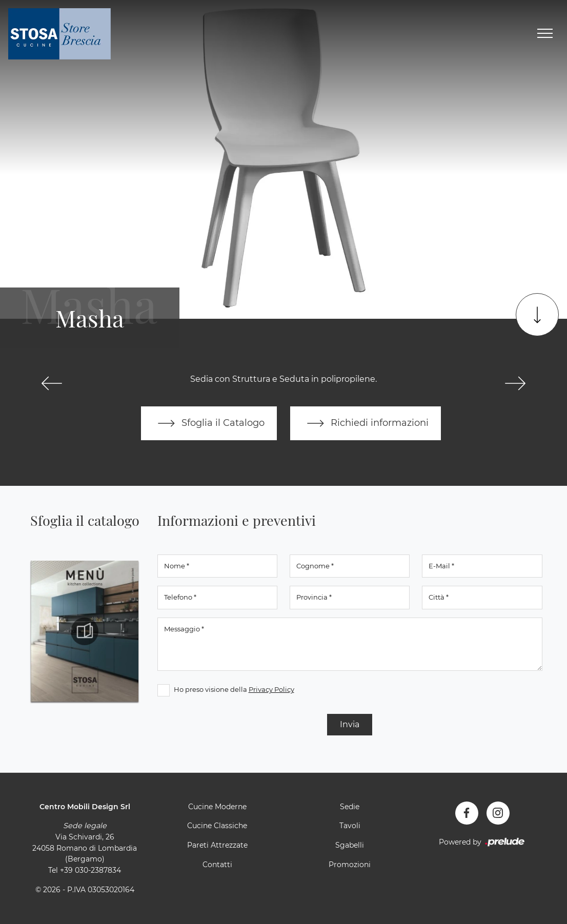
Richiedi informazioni (366, 423)
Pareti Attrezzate (217, 845)
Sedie (350, 807)
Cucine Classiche (217, 826)
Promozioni (350, 865)
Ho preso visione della (234, 689)
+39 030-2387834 (90, 870)
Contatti (217, 865)
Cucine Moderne (217, 807)
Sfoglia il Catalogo (209, 423)
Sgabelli (350, 845)
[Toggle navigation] (545, 34)
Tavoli (350, 826)
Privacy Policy (271, 689)
